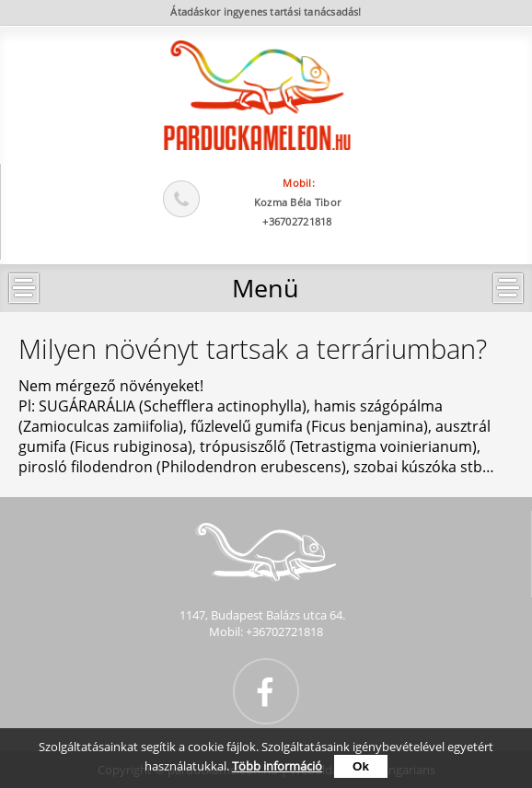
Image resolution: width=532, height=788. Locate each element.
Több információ (277, 766)
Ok (361, 766)
